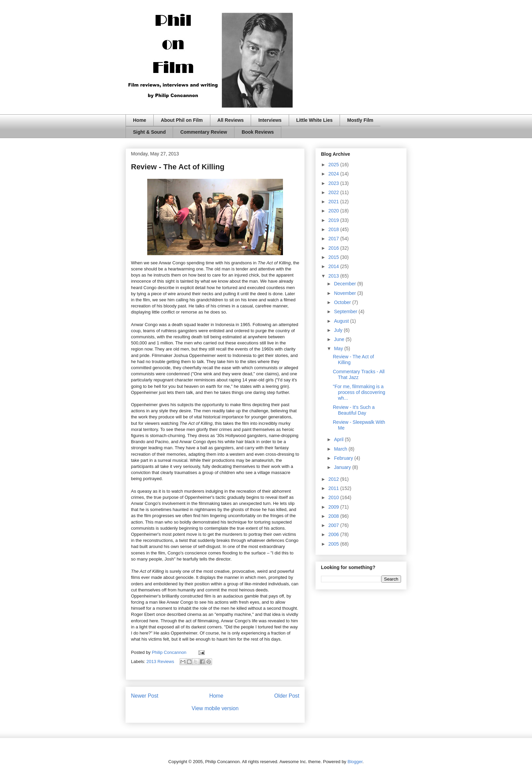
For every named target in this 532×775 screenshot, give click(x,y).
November (345, 293)
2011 (334, 488)
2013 (334, 276)
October (343, 302)
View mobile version (215, 708)
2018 (334, 229)
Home (140, 120)
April (339, 439)
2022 (334, 192)
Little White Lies (314, 120)
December (345, 284)
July (339, 330)
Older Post (287, 696)
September (346, 311)
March (341, 449)
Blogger (355, 762)
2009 (334, 507)
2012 (334, 479)
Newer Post (145, 696)
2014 (334, 266)
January (343, 467)
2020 (334, 211)
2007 (334, 525)
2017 (334, 239)
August (342, 321)
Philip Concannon (170, 652)
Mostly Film (360, 120)
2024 (334, 174)
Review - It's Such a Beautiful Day (354, 410)
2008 (334, 516)
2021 (334, 202)
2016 (334, 248)
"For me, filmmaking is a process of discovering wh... (359, 392)
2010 (334, 497)
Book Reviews (258, 132)
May (339, 348)
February (344, 458)
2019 (334, 220)
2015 (334, 257)
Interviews (270, 120)
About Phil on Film (182, 120)
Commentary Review (204, 132)
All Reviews (231, 120)
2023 (334, 183)
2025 (334, 165)
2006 (334, 534)
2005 (334, 544)
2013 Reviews (160, 661)
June (340, 339)
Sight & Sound (149, 132)
